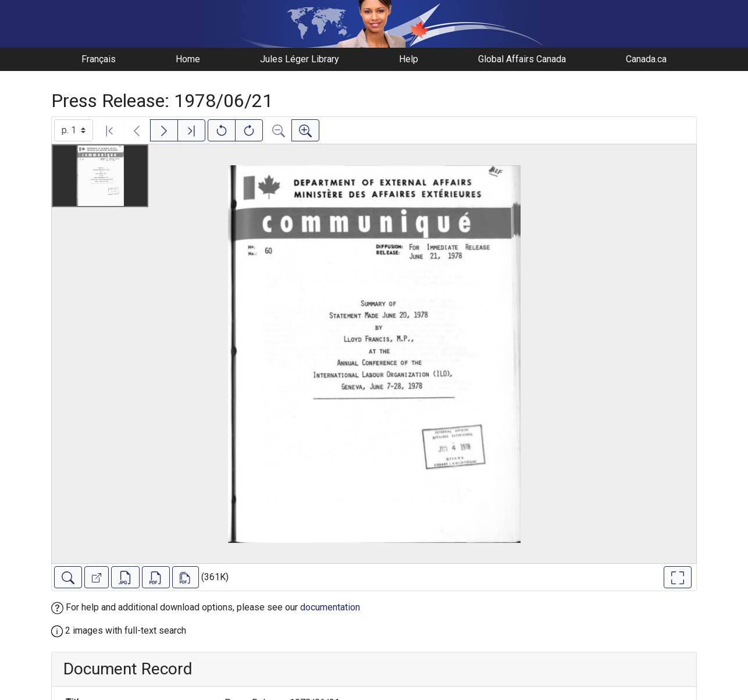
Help (409, 59)
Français (99, 59)
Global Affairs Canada (522, 59)
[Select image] (74, 130)
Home (188, 59)
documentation (330, 607)
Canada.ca (646, 59)
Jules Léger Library (300, 59)
